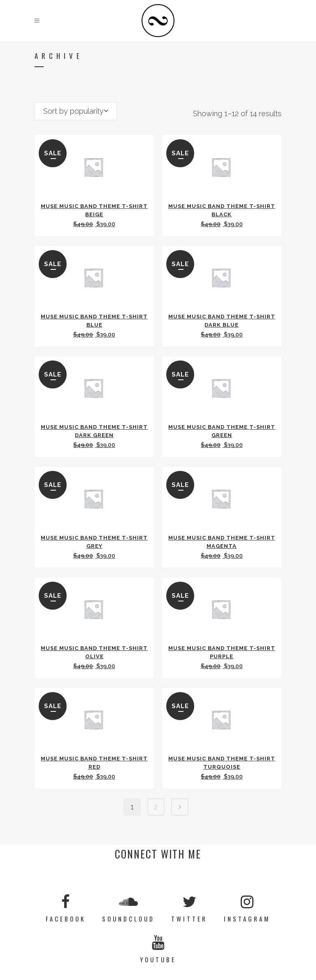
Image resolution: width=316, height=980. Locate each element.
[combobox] (76, 111)
